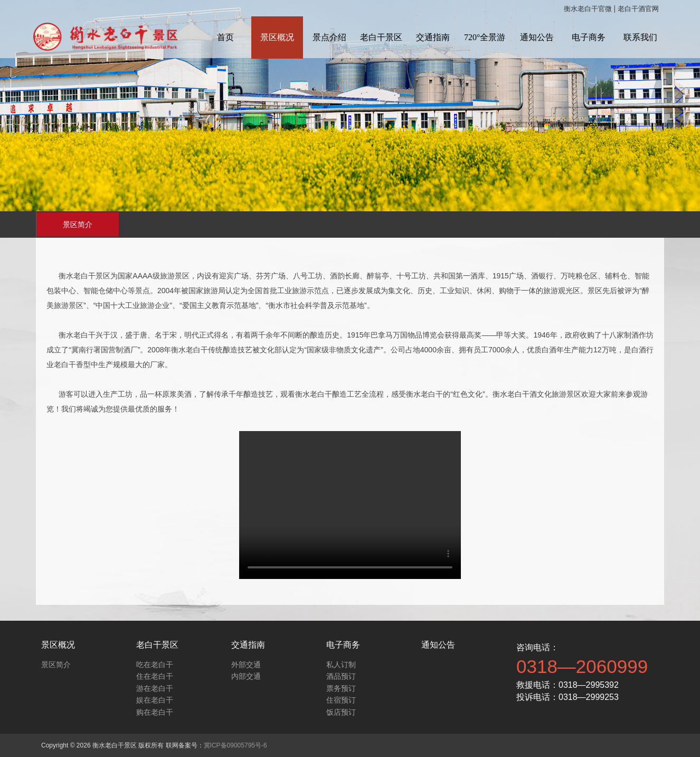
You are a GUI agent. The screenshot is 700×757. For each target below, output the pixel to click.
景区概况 (277, 37)
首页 (225, 37)
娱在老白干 (155, 700)
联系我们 (640, 37)
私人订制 (341, 665)
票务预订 (341, 688)
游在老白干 (155, 688)
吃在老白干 (155, 665)
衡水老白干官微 (588, 9)
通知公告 (537, 37)
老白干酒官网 (638, 9)
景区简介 (78, 225)
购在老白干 (155, 712)
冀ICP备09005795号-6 (235, 745)
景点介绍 (329, 37)
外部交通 (246, 665)
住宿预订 (341, 700)
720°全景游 (485, 37)
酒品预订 (341, 676)
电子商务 (589, 37)
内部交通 (246, 676)
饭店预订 (341, 712)
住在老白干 (155, 676)
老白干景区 (381, 37)
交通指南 (433, 37)
